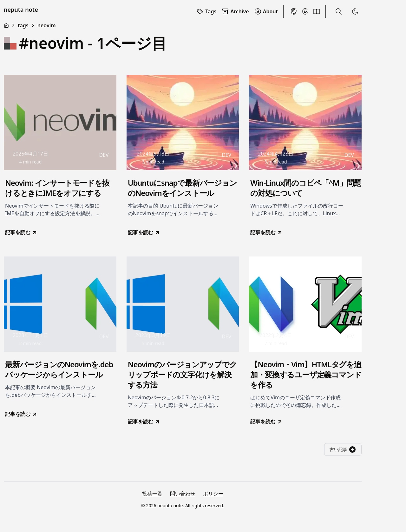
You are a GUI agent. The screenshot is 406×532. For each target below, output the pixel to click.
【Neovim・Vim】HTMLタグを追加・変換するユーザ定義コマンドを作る (306, 375)
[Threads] (305, 11)
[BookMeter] (317, 11)
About (266, 11)
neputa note (21, 10)
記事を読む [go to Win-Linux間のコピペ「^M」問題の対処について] (266, 232)
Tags (206, 11)
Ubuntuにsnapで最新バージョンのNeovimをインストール (182, 188)
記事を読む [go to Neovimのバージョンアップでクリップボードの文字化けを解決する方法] (144, 422)
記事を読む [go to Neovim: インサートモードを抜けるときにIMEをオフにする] (21, 232)
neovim (47, 25)
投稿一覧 (152, 494)
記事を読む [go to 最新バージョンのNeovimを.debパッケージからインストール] (21, 414)
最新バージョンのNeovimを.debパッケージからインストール (59, 369)
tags (23, 25)
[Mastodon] (294, 11)
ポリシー (213, 494)
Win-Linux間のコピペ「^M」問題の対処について (306, 188)
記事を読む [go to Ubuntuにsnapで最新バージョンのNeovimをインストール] (144, 232)
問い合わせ (183, 494)
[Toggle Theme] (355, 11)
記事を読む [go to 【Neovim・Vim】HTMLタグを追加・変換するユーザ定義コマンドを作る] (266, 422)
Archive (235, 11)
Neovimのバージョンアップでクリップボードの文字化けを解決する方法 (182, 375)
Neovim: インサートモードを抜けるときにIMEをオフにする (57, 188)
